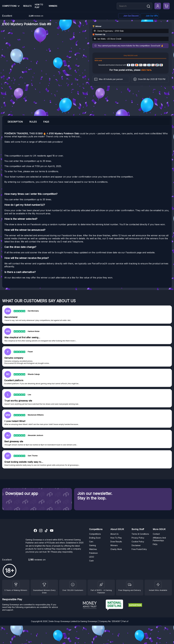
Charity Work (116, 549)
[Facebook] (150, 16)
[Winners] (16, 585)
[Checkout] (166, 6)
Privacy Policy (138, 538)
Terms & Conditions (140, 534)
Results (27, 6)
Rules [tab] (33, 122)
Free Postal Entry (139, 549)
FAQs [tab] (46, 122)
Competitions (9, 6)
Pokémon (93, 553)
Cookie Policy (138, 542)
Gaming (93, 545)
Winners (53, 6)
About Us (114, 534)
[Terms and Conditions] (130, 585)
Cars (91, 542)
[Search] (148, 6)
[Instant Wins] (158, 585)
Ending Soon (95, 538)
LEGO (92, 557)
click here (146, 70)
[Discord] (129, 16)
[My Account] (158, 6)
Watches (93, 549)
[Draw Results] (73, 585)
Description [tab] (15, 122)
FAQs (155, 544)
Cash (91, 561)
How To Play (39, 6)
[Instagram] (41, 531)
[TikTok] (46, 531)
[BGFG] (101, 585)
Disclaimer (136, 545)
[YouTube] (52, 531)
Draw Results (116, 542)
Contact (156, 534)
